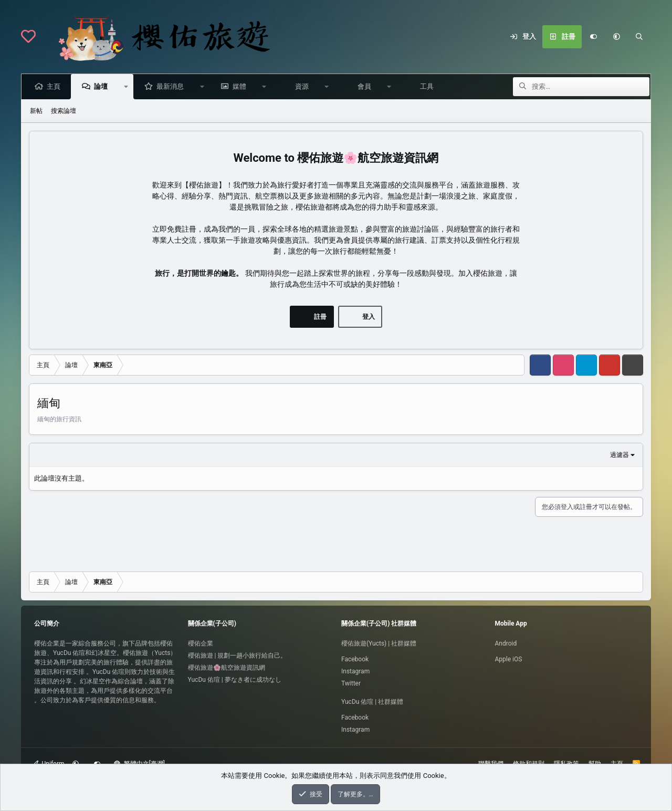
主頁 (55, 86)
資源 (303, 86)
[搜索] (639, 37)
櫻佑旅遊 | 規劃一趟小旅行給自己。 (238, 656)
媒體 (241, 86)
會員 (366, 86)
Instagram (355, 671)
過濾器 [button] (619, 455)
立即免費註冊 (174, 229)
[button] (616, 37)
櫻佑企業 (201, 643)
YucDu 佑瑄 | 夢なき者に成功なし (235, 680)
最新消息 (172, 86)
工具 (428, 86)
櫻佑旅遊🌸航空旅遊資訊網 (227, 668)
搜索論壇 (64, 111)
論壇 (102, 86)
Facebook (355, 659)
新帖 (36, 111)
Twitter (351, 683)
